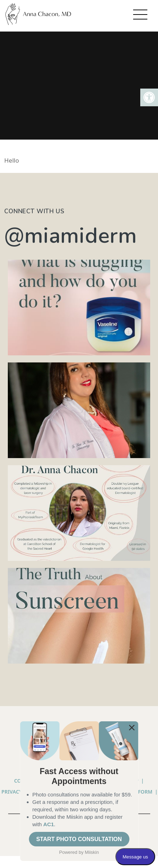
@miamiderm (71, 236)
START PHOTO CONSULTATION (79, 839)
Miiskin (92, 852)
